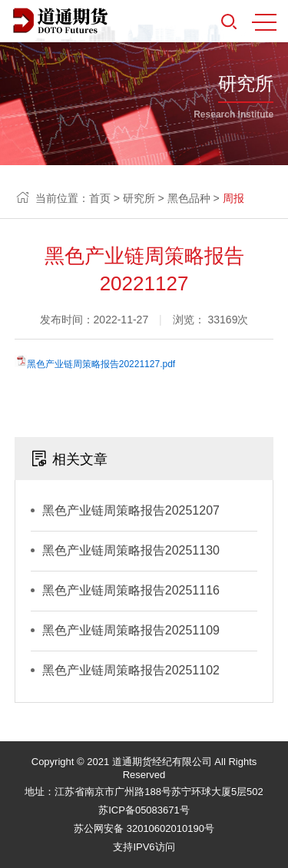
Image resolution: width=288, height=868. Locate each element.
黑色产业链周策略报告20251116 (131, 590)
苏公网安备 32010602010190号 (144, 828)
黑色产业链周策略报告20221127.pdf (101, 364)
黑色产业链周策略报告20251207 (131, 510)
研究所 (139, 198)
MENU (264, 22)
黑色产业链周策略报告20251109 (131, 630)
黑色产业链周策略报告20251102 (131, 670)
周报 (233, 198)
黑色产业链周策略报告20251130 (131, 550)
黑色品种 (189, 198)
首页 (100, 198)
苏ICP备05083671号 (144, 810)
